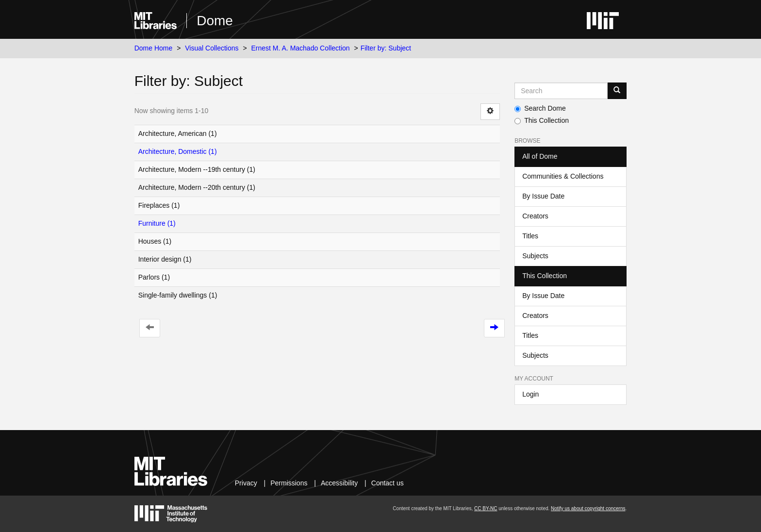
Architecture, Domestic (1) (178, 151)
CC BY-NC (486, 508)
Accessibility (339, 483)
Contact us (388, 483)
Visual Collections (212, 48)
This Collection (542, 120)
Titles (530, 236)
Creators (535, 216)
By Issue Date (543, 196)
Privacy (246, 483)
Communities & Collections (563, 176)
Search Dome (540, 108)
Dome (215, 21)
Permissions (289, 483)
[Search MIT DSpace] (561, 91)
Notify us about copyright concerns (588, 508)
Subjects (535, 256)
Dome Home (154, 48)
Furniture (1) (157, 223)
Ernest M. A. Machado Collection (301, 48)
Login (530, 394)
